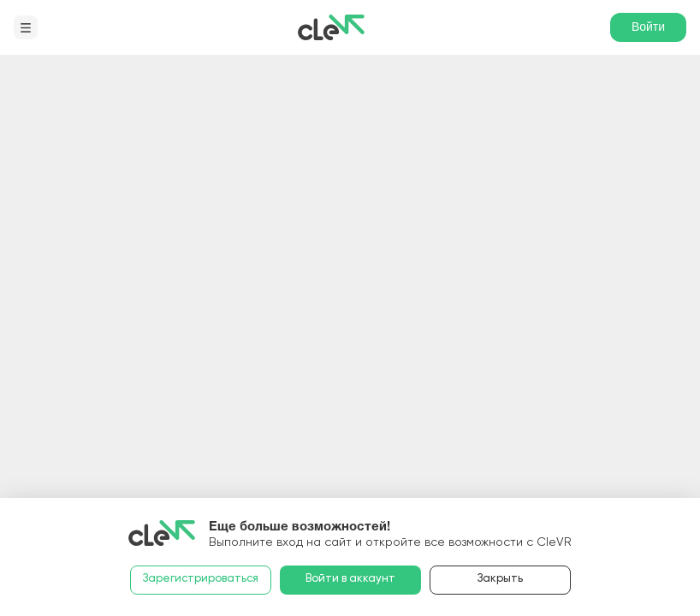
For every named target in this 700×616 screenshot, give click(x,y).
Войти (648, 27)
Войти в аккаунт (350, 579)
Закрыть (500, 579)
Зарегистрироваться (201, 579)
